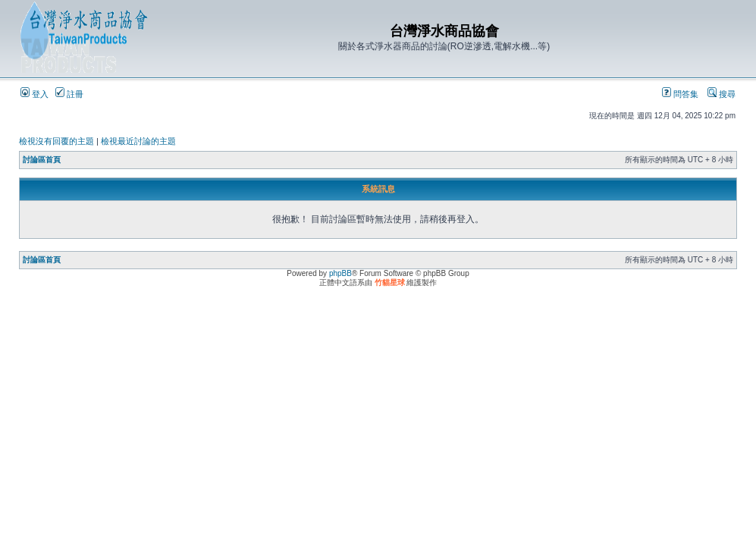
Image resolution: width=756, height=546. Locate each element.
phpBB (340, 273)
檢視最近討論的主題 (138, 141)
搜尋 (721, 94)
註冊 (69, 94)
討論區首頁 (42, 160)
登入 (35, 94)
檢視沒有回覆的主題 (56, 141)
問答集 (680, 94)
